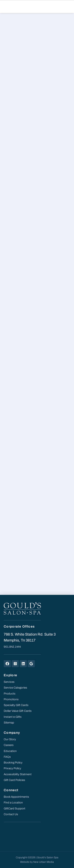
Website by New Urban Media (37, 862)
